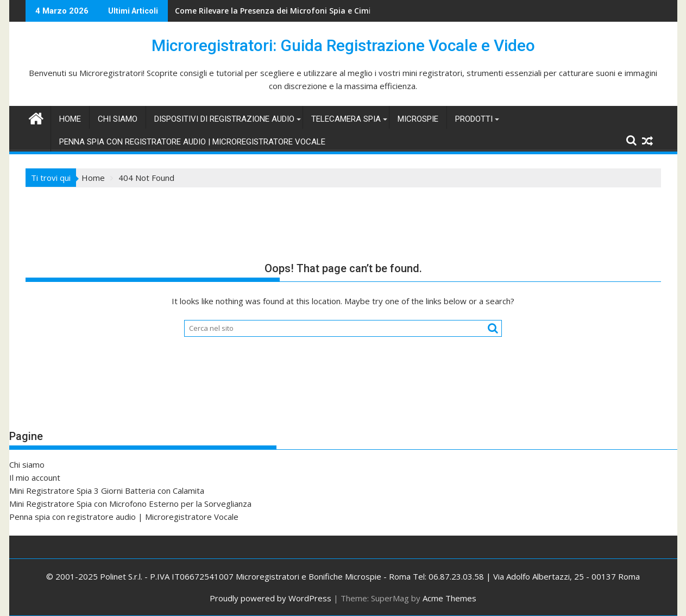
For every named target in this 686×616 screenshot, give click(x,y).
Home (70, 119)
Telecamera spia (346, 119)
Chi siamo (118, 119)
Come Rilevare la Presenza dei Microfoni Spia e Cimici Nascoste (295, 11)
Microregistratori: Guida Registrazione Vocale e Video (343, 45)
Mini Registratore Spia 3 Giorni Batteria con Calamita (107, 491)
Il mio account (35, 477)
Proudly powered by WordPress (270, 598)
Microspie (418, 119)
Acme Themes (449, 598)
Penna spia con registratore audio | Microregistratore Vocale (192, 142)
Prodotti (474, 119)
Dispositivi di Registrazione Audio (224, 119)
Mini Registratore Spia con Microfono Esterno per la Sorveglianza (130, 504)
